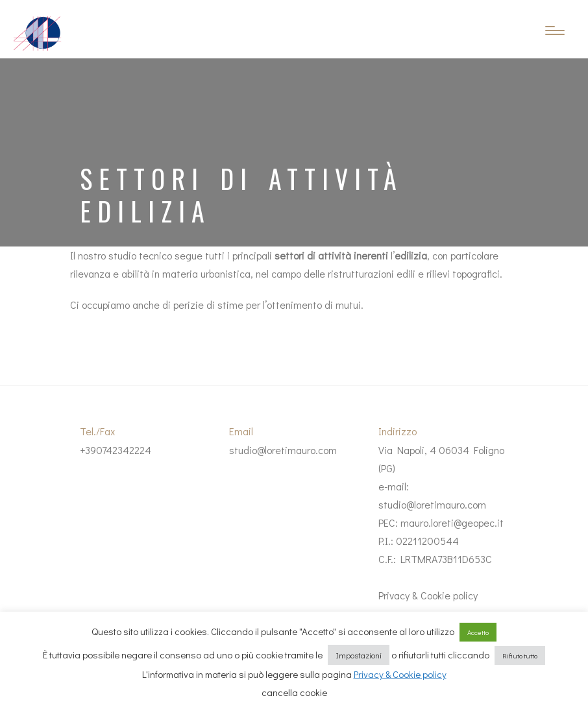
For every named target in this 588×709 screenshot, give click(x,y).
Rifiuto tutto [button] (520, 655)
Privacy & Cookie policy (428, 595)
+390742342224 (116, 450)
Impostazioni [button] (359, 655)
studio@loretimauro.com (283, 450)
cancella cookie (294, 692)
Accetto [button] (478, 632)
